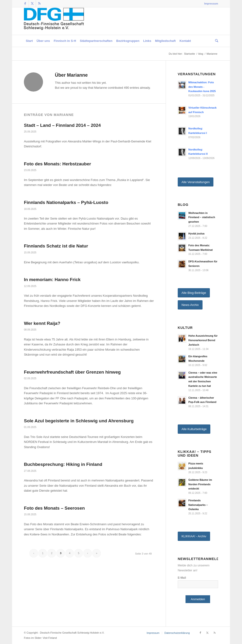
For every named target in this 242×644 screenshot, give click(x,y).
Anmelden (198, 599)
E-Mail (182, 578)
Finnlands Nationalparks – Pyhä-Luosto (66, 202)
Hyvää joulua (196, 234)
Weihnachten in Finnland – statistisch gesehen (202, 217)
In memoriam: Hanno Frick (52, 280)
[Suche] (216, 41)
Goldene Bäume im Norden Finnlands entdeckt (200, 484)
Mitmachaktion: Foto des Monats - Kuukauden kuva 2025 (202, 87)
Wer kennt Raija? (42, 323)
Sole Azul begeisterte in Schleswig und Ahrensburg (79, 421)
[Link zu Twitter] (32, 4)
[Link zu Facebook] (25, 4)
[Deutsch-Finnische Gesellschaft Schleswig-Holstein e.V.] (54, 21)
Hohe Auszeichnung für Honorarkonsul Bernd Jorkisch (203, 340)
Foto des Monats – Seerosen (54, 508)
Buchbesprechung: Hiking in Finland (63, 464)
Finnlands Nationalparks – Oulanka (198, 505)
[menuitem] (210, 4)
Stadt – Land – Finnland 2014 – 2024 (62, 125)
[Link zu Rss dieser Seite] (39, 4)
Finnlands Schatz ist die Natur (56, 246)
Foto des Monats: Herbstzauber (57, 164)
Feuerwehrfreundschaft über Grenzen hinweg (72, 372)
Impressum (211, 4)
